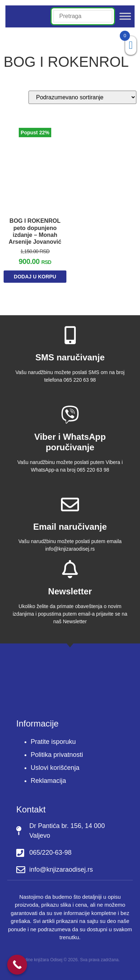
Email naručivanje (70, 527)
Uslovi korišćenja (55, 768)
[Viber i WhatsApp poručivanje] (70, 415)
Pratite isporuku (53, 742)
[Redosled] (82, 97)
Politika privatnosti (57, 755)
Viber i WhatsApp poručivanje (70, 442)
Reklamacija (48, 781)
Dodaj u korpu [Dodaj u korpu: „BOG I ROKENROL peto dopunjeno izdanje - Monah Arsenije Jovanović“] (35, 277)
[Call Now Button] (17, 965)
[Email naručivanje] (70, 504)
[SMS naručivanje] (70, 335)
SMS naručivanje (70, 357)
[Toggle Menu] (125, 16)
